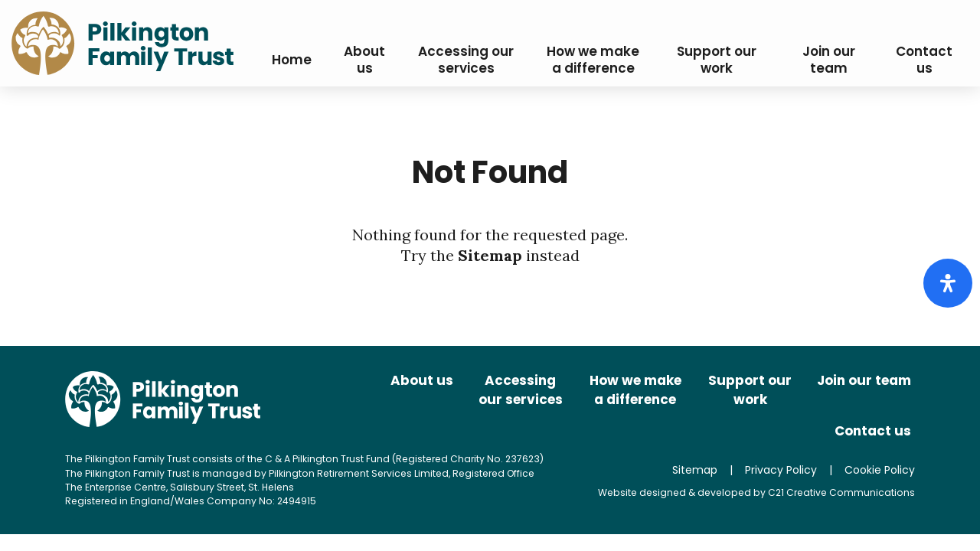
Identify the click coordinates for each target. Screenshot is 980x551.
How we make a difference (635, 390)
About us (422, 380)
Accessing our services (521, 390)
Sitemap (490, 255)
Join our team (864, 380)
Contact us (873, 431)
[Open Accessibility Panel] (948, 283)
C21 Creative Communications (841, 492)
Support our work (750, 390)
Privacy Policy (781, 470)
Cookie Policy (880, 470)
